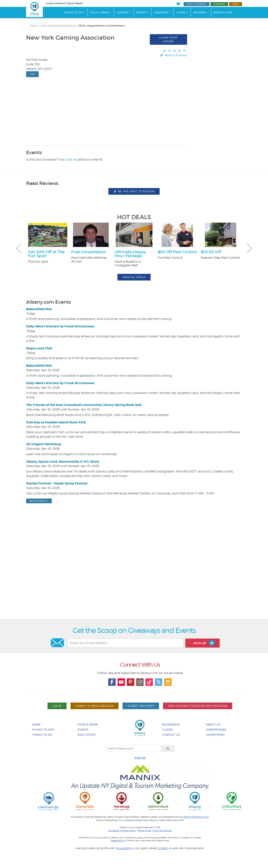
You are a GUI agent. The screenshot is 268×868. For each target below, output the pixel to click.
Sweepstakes (216, 730)
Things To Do (73, 12)
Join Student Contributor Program (198, 706)
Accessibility (124, 848)
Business (200, 12)
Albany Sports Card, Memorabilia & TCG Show (63, 462)
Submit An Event (141, 706)
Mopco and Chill (39, 348)
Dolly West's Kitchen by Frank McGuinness (60, 326)
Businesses (171, 724)
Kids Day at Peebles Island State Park (56, 422)
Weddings (161, 12)
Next (249, 248)
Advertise (219, 4)
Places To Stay (43, 730)
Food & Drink (99, 12)
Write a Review (173, 55)
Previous (19, 248)
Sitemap (140, 758)
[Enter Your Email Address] (125, 643)
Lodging (123, 12)
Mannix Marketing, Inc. (196, 817)
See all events (39, 501)
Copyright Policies (162, 831)
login (69, 159)
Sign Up (204, 643)
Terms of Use (144, 831)
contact (163, 848)
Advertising (215, 735)
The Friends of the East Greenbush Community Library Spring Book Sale (84, 405)
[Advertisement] (134, 571)
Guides (181, 12)
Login (236, 4)
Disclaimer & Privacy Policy (122, 831)
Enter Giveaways (197, 4)
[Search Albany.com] (133, 748)
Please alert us (118, 841)
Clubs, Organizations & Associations (102, 26)
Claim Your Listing (168, 39)
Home (34, 26)
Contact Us (171, 735)
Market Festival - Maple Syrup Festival (57, 483)
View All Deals (134, 277)
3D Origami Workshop (44, 444)
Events (141, 12)
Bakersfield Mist (39, 309)
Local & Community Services (58, 26)
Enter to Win (223, 12)
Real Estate (87, 735)
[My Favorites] (178, 4)
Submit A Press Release (95, 706)
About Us (213, 724)
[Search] (168, 748)
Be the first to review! (134, 191)
